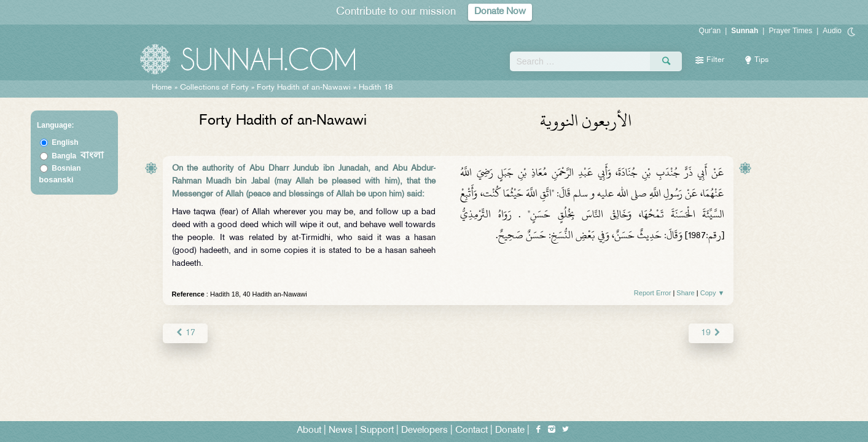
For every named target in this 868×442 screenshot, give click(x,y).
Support (377, 431)
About (309, 431)
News (341, 431)
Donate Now (500, 12)
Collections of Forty (214, 88)
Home (162, 88)
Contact (471, 431)
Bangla (78, 156)
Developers (424, 431)
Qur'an (710, 31)
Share (685, 293)
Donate (510, 431)
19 (711, 333)
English (65, 142)
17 (185, 333)
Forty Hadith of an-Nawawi (304, 88)
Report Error (653, 293)
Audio (832, 31)
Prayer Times (790, 31)
